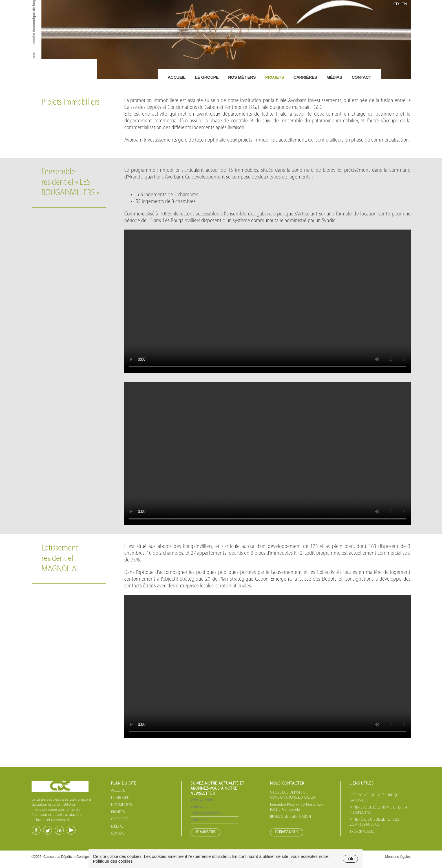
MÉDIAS (117, 827)
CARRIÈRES (120, 819)
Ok (350, 859)
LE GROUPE (120, 798)
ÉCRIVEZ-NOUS (287, 832)
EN (404, 4)
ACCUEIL (118, 791)
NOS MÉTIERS (122, 805)
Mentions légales (398, 857)
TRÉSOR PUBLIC (362, 832)
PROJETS (118, 812)
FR (396, 4)
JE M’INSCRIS (205, 832)
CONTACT (119, 834)
